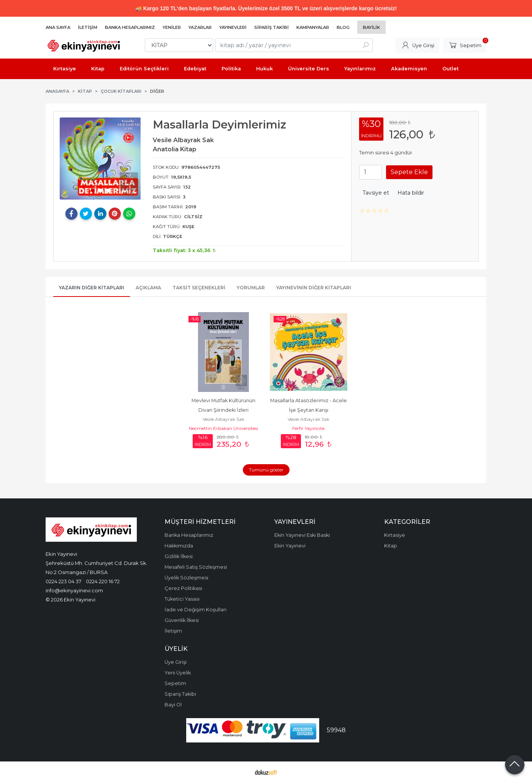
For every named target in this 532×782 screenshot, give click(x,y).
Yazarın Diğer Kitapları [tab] (92, 288)
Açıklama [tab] (148, 288)
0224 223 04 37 (63, 581)
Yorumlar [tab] (251, 288)
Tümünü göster (266, 470)
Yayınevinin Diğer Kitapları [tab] (314, 288)
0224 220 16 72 (103, 581)
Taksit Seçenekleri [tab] (199, 288)
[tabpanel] (100, 158)
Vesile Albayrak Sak (223, 419)
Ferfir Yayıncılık (309, 428)
